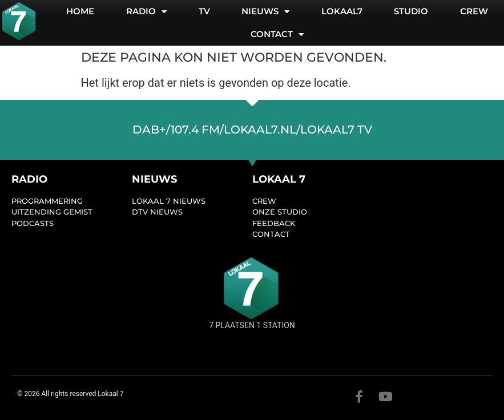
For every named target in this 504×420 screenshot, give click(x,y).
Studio (411, 11)
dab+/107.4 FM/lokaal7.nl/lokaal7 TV (252, 130)
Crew (474, 11)
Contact (277, 35)
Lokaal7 (342, 11)
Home (80, 11)
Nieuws (265, 12)
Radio (146, 12)
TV (204, 11)
